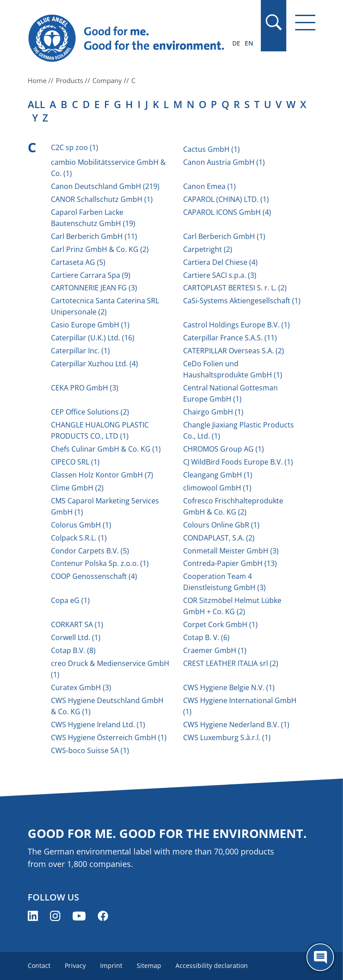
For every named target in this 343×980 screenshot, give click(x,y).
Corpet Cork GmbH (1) (220, 624)
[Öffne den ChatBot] (320, 957)
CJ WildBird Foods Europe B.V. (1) (238, 462)
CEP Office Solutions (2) (90, 412)
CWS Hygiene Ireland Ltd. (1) (98, 725)
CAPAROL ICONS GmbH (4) (227, 212)
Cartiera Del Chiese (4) (220, 262)
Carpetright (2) (208, 249)
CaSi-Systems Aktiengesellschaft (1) (242, 301)
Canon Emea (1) (209, 186)
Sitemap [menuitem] (149, 965)
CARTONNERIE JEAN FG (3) (94, 288)
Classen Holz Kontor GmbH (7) (102, 475)
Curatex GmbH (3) (81, 687)
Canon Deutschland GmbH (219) (105, 186)
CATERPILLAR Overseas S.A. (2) (234, 351)
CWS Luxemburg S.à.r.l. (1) (227, 737)
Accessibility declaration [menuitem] (212, 965)
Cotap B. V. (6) (206, 637)
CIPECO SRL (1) (75, 462)
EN (249, 43)
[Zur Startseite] (128, 38)
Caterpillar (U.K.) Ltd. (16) (93, 338)
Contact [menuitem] (39, 965)
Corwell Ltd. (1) (76, 637)
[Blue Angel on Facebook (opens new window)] (103, 916)
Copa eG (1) (70, 600)
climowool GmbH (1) (217, 488)
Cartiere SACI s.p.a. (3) (220, 275)
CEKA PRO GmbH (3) (85, 388)
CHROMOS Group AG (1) (224, 449)
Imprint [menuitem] (111, 965)
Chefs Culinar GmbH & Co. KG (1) (106, 449)
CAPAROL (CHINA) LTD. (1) (226, 199)
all (36, 104)
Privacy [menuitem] (75, 965)
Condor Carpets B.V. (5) (90, 551)
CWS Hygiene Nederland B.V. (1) (236, 725)
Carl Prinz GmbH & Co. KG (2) (100, 249)
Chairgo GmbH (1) (213, 412)
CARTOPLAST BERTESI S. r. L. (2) (235, 288)
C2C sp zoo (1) (75, 147)
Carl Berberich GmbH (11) (94, 236)
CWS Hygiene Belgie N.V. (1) (229, 687)
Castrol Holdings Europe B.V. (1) (236, 325)
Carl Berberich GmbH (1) (224, 236)
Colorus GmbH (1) (81, 525)
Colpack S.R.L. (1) (79, 538)
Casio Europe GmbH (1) (90, 325)
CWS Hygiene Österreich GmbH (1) (109, 737)
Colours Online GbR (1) (221, 525)
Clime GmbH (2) (77, 488)
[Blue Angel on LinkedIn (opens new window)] (33, 916)
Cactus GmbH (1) (211, 149)
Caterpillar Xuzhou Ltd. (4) (94, 364)
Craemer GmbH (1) (215, 650)
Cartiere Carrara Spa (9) (91, 275)
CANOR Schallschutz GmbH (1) (102, 199)
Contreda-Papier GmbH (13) (230, 563)
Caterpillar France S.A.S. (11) (230, 338)
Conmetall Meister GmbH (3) (231, 551)
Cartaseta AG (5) (78, 262)
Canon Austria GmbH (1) (224, 162)
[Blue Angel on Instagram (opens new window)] (55, 916)
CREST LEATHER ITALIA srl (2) (231, 663)
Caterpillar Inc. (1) (80, 351)
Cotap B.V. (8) (73, 650)
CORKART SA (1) (77, 624)
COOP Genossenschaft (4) (94, 576)
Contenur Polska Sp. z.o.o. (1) (100, 563)
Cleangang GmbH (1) (218, 475)
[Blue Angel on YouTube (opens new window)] (79, 916)
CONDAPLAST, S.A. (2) (219, 538)
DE (236, 43)
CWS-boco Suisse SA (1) (90, 750)
